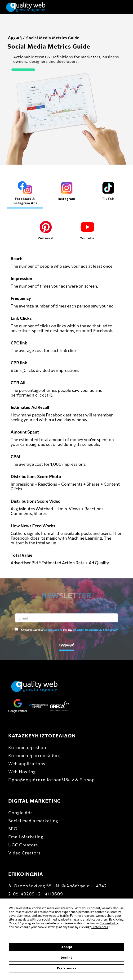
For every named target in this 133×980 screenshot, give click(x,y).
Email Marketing (26, 837)
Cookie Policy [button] (109, 923)
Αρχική (11, 37)
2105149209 (22, 894)
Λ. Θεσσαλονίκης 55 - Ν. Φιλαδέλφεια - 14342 (58, 886)
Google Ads (20, 813)
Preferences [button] (100, 927)
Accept (67, 947)
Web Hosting (22, 772)
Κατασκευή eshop (27, 747)
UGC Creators (23, 845)
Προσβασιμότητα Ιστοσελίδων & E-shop (51, 780)
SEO (13, 829)
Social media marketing (33, 821)
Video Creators (24, 853)
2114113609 (51, 894)
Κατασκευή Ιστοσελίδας (34, 755)
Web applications (27, 763)
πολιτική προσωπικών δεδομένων (95, 630)
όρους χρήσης (53, 630)
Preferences (67, 968)
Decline (67, 958)
